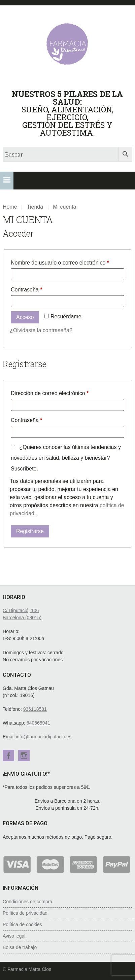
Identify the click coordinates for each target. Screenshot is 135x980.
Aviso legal (14, 936)
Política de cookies (22, 924)
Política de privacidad (25, 913)
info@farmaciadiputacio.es (44, 737)
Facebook (8, 756)
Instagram (24, 756)
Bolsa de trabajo (20, 947)
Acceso (25, 317)
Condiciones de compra (27, 902)
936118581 (35, 709)
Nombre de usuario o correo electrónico (67, 261)
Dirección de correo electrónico (63, 392)
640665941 (38, 723)
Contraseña (39, 288)
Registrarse (30, 531)
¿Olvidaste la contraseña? (41, 330)
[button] (7, 181)
